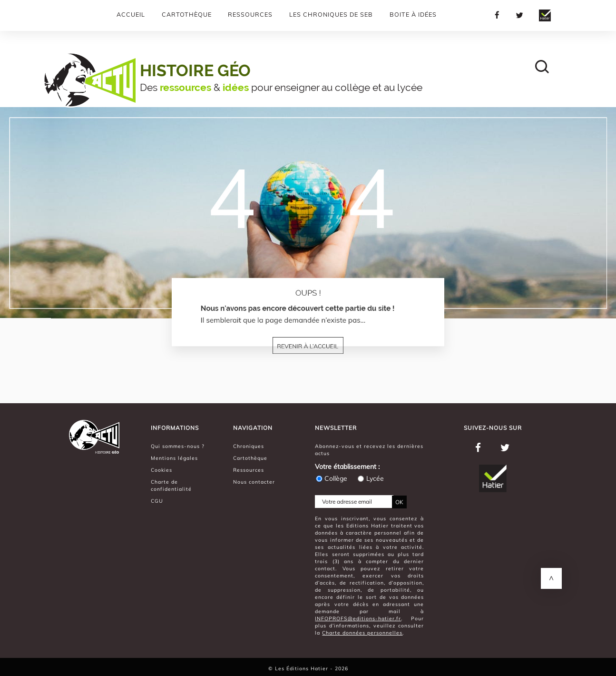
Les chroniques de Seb (331, 14)
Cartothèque (187, 14)
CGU (157, 501)
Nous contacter (254, 482)
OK (399, 502)
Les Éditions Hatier (303, 668)
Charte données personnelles (362, 633)
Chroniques (249, 446)
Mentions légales (174, 458)
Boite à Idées (413, 14)
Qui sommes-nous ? (178, 446)
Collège (331, 478)
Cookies (161, 470)
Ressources (250, 14)
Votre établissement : (347, 467)
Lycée (370, 478)
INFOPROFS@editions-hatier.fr (358, 618)
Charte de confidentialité (171, 485)
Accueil (131, 14)
